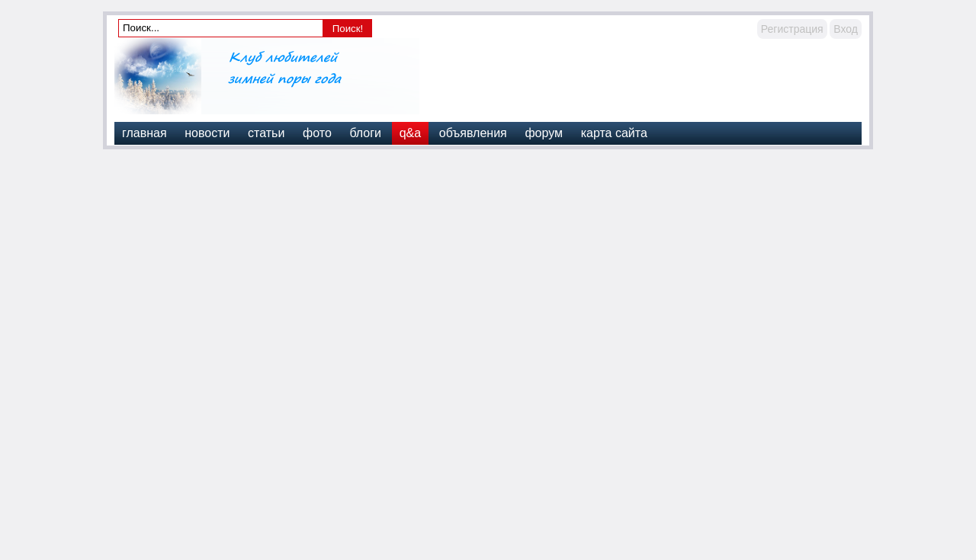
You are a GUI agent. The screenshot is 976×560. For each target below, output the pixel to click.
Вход (846, 29)
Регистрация (792, 29)
